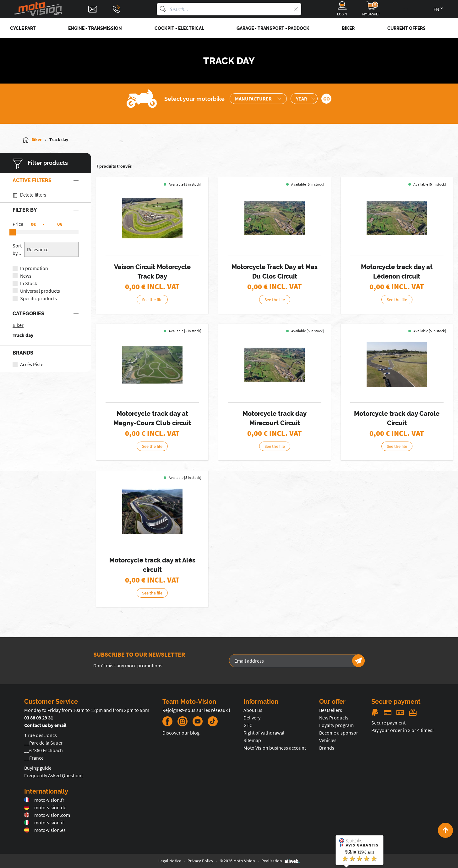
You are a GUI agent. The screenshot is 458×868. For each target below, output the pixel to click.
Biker (18, 325)
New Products (334, 718)
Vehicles (328, 740)
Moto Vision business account (275, 748)
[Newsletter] (358, 661)
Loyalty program (336, 725)
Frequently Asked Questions (54, 775)
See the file (160, 300)
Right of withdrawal (264, 733)
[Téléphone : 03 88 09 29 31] (117, 9)
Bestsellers (331, 710)
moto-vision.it (44, 822)
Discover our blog (181, 733)
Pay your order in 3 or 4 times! (403, 730)
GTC (248, 725)
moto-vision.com (47, 815)
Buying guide (38, 768)
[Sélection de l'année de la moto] (304, 99)
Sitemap (252, 740)
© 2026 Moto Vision (237, 861)
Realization (281, 861)
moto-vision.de (45, 807)
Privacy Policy (200, 861)
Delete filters (29, 195)
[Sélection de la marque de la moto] (258, 99)
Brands (327, 748)
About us (253, 710)
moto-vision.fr (44, 800)
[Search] (163, 9)
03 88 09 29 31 (39, 718)
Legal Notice (170, 861)
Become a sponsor (339, 733)
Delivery (252, 718)
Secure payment (388, 723)
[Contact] (93, 9)
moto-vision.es (45, 830)
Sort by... (17, 249)
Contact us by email (45, 725)
